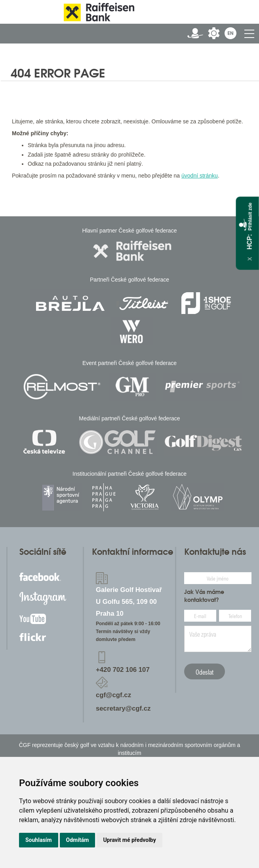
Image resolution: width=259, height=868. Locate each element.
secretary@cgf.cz (123, 708)
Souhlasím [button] (39, 840)
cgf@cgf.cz (113, 695)
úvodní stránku (200, 176)
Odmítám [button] (78, 840)
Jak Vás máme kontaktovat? (204, 596)
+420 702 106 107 (123, 670)
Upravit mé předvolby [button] (129, 840)
